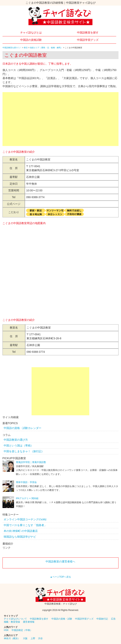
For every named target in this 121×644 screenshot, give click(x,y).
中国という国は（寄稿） (18, 445)
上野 (33, 638)
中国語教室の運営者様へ (60, 561)
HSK (6, 630)
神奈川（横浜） (12, 638)
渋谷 (40, 638)
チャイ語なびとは (31, 33)
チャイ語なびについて (15, 619)
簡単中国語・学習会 (26, 482)
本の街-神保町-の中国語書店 (21, 531)
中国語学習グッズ (88, 40)
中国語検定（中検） (22, 630)
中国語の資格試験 (31, 40)
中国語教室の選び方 (16, 440)
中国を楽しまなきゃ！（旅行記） (24, 451)
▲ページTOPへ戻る (60, 577)
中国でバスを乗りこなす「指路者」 (25, 525)
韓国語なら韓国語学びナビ (20, 537)
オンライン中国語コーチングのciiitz (25, 519)
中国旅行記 (102, 619)
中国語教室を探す (88, 33)
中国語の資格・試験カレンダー (23, 428)
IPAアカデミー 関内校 (27, 498)
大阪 (25, 638)
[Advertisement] (61, 119)
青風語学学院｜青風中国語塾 (31, 462)
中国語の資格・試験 (62, 619)
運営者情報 (29, 622)
